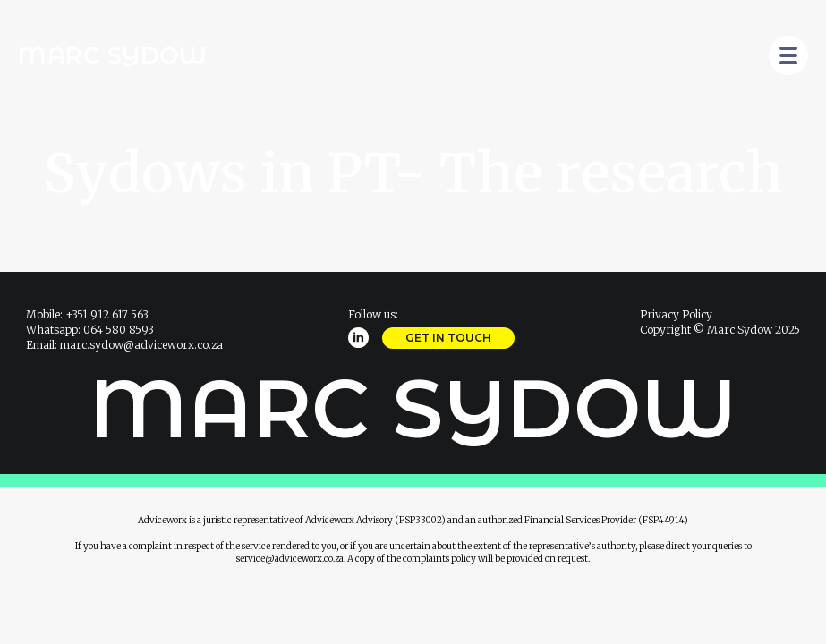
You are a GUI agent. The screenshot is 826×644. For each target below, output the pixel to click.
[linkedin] (358, 338)
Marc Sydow (112, 55)
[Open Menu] (788, 55)
